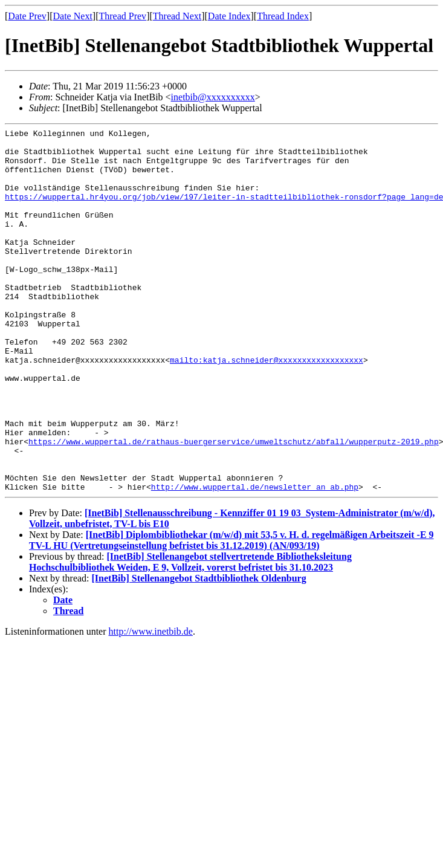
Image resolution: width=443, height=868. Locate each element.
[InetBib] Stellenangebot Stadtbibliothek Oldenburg (199, 651)
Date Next (73, 16)
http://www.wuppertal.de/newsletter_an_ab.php (255, 559)
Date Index (229, 16)
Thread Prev (122, 16)
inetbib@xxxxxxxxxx (213, 97)
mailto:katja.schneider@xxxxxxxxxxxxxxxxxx (267, 407)
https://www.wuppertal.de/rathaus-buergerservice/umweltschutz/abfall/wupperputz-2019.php (234, 505)
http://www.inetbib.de (151, 704)
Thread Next (177, 16)
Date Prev (27, 16)
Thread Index (283, 16)
